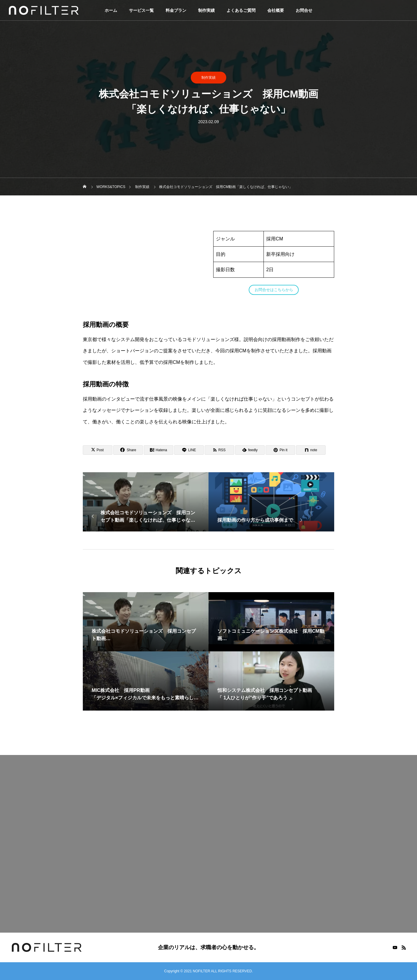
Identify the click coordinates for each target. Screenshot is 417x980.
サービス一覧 (141, 10)
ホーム (111, 10)
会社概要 (276, 10)
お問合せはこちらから (274, 290)
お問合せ (304, 10)
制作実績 (206, 10)
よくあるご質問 (241, 10)
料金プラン (176, 10)
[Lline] (189, 450)
